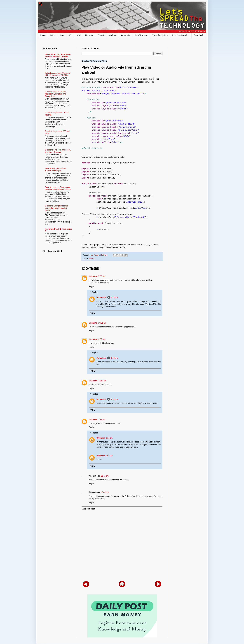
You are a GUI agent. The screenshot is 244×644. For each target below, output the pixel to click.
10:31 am (102, 323)
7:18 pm (102, 420)
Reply (91, 287)
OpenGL (101, 35)
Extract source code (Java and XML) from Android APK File (58, 74)
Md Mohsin (101, 298)
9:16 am (109, 438)
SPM (79, 35)
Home (43, 35)
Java (62, 35)
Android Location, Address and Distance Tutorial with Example (58, 188)
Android (113, 35)
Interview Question (181, 35)
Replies (95, 292)
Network (89, 35)
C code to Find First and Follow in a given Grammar (58, 151)
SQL (70, 35)
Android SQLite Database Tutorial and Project (56, 170)
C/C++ (53, 35)
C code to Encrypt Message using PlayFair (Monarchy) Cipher (56, 208)
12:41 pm (105, 476)
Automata (125, 35)
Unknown (93, 276)
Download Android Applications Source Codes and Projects (58, 56)
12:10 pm (102, 381)
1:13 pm (114, 358)
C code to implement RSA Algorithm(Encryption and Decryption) (56, 94)
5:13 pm (114, 298)
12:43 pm (105, 492)
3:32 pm (102, 339)
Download (198, 35)
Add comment (89, 509)
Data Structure (141, 35)
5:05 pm (102, 276)
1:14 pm (114, 399)
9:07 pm (109, 456)
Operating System (160, 35)
